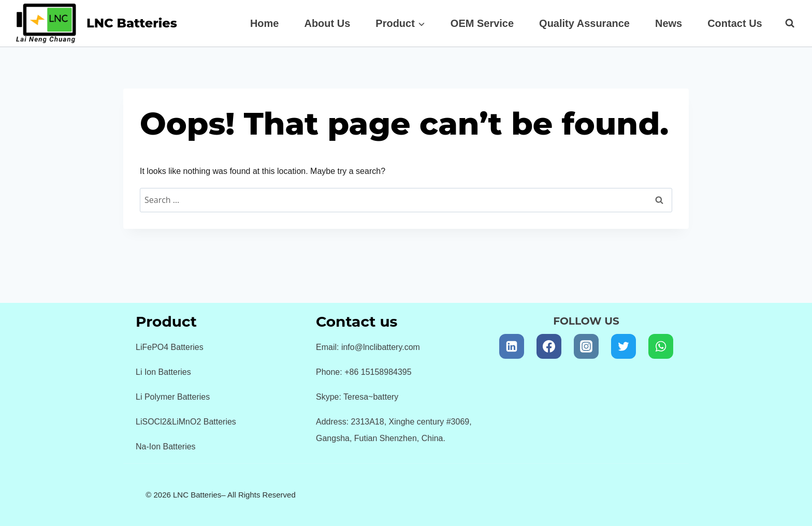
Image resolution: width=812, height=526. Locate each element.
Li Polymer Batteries (173, 397)
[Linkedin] (512, 346)
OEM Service (482, 23)
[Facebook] (549, 346)
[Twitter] (624, 346)
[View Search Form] (785, 23)
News (669, 23)
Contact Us (735, 23)
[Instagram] (586, 346)
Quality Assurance (584, 23)
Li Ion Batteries (163, 372)
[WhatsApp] (661, 346)
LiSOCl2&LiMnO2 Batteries (186, 422)
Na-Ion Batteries (166, 447)
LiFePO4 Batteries (170, 347)
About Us (327, 23)
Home (265, 23)
